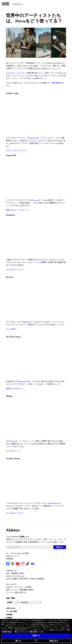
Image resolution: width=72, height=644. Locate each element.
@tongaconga (32, 138)
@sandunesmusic (39, 260)
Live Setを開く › (12, 329)
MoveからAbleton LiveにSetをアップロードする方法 (46, 76)
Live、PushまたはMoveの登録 (17, 553)
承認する (36, 636)
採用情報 (10, 559)
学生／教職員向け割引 (15, 573)
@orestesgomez (53, 503)
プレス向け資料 (11, 611)
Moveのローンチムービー (16, 73)
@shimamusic (11, 441)
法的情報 (9, 615)
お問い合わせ (11, 608)
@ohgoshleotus (24, 381)
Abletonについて (12, 556)
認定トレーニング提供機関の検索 (19, 590)
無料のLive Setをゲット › (15, 389)
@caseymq (35, 200)
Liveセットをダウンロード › (17, 150)
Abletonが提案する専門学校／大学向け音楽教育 (25, 579)
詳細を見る (54, 641)
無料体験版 (56, 83)
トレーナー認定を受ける (16, 592)
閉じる (18, 641)
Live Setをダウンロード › (15, 269)
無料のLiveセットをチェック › (18, 210)
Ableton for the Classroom (15, 576)
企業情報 (9, 618)
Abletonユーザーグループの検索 (19, 587)
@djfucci (27, 322)
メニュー (17, 4)
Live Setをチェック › (14, 451)
